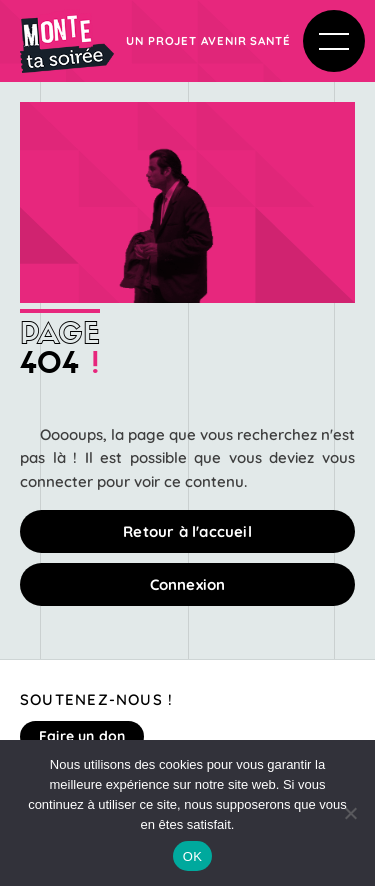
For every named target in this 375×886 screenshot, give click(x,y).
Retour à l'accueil (187, 531)
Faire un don (82, 736)
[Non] (350, 813)
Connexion (188, 584)
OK (192, 856)
